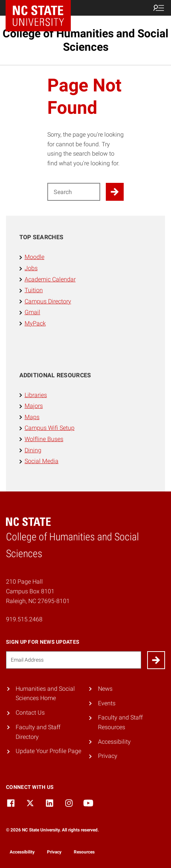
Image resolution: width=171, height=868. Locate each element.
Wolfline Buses (44, 439)
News (105, 689)
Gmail (32, 312)
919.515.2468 (24, 619)
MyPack (35, 323)
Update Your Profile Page (48, 751)
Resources (84, 852)
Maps (32, 417)
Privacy (108, 756)
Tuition (34, 290)
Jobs (31, 268)
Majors (34, 406)
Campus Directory (48, 301)
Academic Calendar (50, 279)
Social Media (42, 461)
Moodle (34, 257)
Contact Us (30, 713)
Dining (33, 450)
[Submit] (156, 660)
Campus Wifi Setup (50, 428)
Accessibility (114, 742)
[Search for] (74, 192)
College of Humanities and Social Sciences (85, 40)
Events (107, 703)
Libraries (36, 395)
